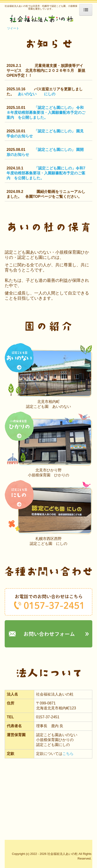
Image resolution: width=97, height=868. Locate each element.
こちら (68, 754)
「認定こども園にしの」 (55, 108)
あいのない (27, 94)
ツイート (13, 28)
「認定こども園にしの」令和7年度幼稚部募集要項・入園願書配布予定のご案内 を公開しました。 (46, 173)
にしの (50, 94)
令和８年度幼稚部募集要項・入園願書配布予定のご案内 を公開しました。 (46, 113)
